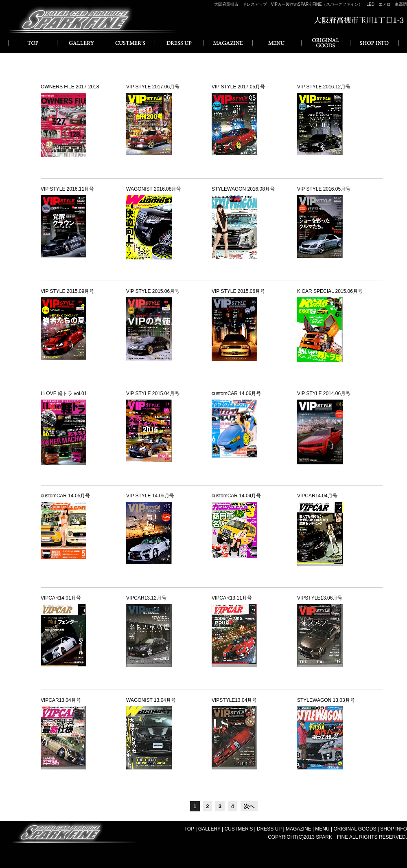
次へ (249, 806)
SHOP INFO (374, 43)
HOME (33, 43)
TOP (189, 829)
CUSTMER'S (130, 43)
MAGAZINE (228, 43)
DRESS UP (179, 43)
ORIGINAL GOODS (326, 43)
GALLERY (81, 43)
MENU (277, 43)
